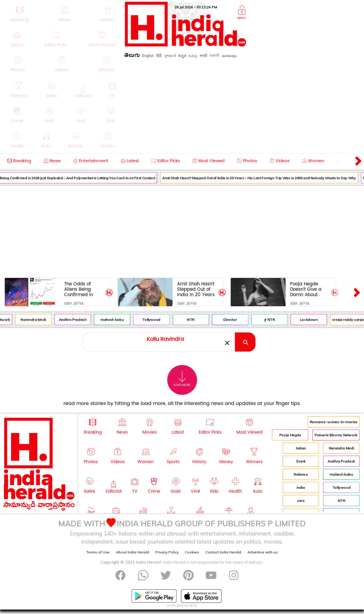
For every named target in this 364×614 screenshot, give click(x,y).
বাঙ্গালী (214, 56)
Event (301, 461)
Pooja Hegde (290, 435)
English (148, 56)
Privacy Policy (167, 552)
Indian (301, 448)
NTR (194, 320)
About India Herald (133, 552)
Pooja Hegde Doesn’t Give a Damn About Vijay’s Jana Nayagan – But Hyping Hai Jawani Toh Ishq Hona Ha (308, 289)
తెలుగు (132, 56)
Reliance (301, 474)
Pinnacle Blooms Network (336, 435)
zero (301, 501)
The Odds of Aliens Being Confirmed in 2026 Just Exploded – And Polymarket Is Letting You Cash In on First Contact (83, 289)
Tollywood (155, 320)
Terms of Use (98, 552)
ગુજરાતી (170, 56)
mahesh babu (115, 320)
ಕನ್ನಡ (182, 56)
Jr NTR (273, 320)
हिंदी (159, 56)
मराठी (203, 56)
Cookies (192, 552)
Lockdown (312, 320)
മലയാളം (229, 56)
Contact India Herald (223, 552)
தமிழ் (193, 56)
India (301, 487)
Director (233, 320)
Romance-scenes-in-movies (334, 422)
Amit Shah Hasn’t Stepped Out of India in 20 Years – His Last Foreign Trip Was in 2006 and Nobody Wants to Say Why (262, 178)
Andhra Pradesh (76, 320)
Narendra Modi (37, 320)
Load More (182, 379)
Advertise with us (262, 552)
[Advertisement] (182, 231)
